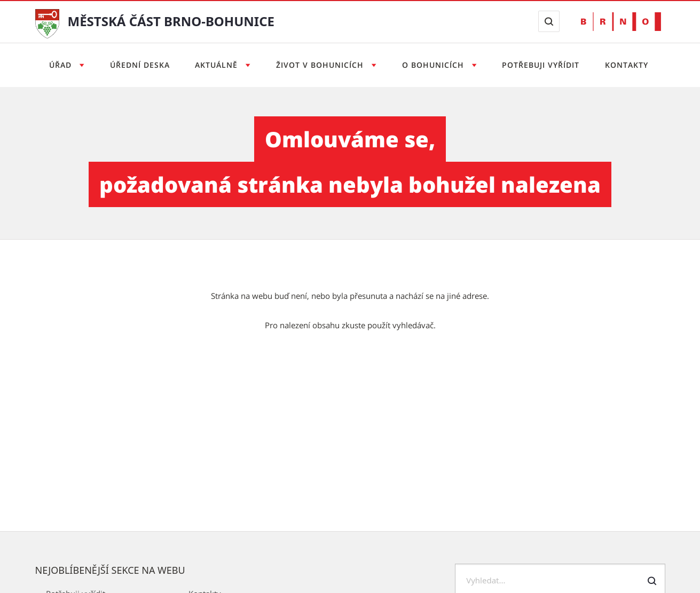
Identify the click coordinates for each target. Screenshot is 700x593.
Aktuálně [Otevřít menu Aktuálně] (218, 65)
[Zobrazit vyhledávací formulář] (549, 21)
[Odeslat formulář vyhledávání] (652, 581)
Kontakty (627, 65)
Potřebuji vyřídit (541, 65)
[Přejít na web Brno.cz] (621, 22)
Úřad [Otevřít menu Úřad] (62, 65)
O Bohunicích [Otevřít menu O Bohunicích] (434, 65)
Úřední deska (140, 65)
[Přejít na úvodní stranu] (47, 23)
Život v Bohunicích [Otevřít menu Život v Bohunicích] (321, 65)
